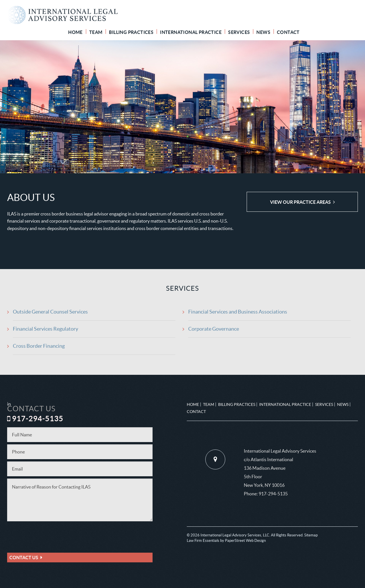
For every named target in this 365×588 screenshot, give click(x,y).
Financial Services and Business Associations (238, 312)
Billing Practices (131, 32)
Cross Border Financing (39, 346)
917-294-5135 (273, 494)
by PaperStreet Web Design (243, 541)
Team (96, 32)
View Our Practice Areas (300, 202)
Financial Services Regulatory (45, 329)
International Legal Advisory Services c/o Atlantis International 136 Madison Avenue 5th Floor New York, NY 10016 (280, 468)
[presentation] (50, 535)
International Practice (191, 32)
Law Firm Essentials (203, 541)
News (263, 32)
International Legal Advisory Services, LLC (235, 535)
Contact (288, 32)
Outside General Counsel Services (50, 312)
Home (75, 32)
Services (239, 32)
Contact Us (24, 558)
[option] (182, 107)
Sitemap (311, 535)
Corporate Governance (214, 329)
